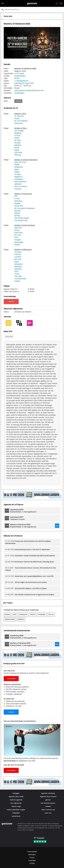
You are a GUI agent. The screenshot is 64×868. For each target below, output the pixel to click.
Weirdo (17, 245)
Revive (17, 148)
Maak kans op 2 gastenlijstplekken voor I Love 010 (29, 576)
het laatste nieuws (48, 803)
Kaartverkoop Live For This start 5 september (28, 550)
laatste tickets (10, 619)
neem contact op (48, 810)
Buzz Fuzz (18, 228)
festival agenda (16, 800)
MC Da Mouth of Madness (25, 208)
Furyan (17, 119)
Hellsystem (19, 264)
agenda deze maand (48, 797)
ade (15, 615)
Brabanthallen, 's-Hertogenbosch (23, 511)
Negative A (19, 177)
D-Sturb (17, 136)
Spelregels (32, 855)
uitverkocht (23, 615)
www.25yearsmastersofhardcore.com (29, 91)
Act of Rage (19, 131)
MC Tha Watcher (21, 121)
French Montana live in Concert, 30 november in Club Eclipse (31, 569)
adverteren (16, 816)
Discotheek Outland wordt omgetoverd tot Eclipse (30, 595)
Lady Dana (18, 233)
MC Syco (18, 235)
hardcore (18, 101)
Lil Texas (18, 174)
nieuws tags (16, 806)
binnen (17, 78)
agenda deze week (16, 797)
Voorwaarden (32, 852)
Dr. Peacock (19, 116)
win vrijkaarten (16, 803)
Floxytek (17, 204)
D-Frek (17, 199)
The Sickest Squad (22, 218)
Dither (17, 170)
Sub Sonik (18, 153)
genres (48, 800)
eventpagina (19, 93)
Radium (17, 213)
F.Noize (17, 172)
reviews (11, 712)
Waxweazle (19, 242)
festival (7, 615)
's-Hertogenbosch (21, 81)
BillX (16, 196)
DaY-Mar (18, 259)
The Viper (18, 276)
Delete (17, 138)
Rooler (17, 150)
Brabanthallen (20, 76)
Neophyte (18, 267)
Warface (18, 155)
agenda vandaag (48, 793)
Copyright (32, 860)
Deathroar (18, 201)
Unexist (17, 281)
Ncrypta (17, 143)
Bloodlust (18, 133)
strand (33, 615)
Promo (17, 274)
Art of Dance (19, 74)
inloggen (16, 793)
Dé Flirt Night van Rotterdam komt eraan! (26, 582)
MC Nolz (18, 140)
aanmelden (11, 679)
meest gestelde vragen (16, 810)
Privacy (32, 857)
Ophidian (18, 269)
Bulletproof (19, 167)
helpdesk (16, 813)
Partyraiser (19, 123)
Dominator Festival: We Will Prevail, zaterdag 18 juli (29, 562)
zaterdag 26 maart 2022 (24, 83)
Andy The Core (20, 162)
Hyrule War (19, 206)
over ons (48, 813)
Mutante (18, 211)
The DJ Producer (21, 187)
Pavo (16, 237)
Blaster (17, 165)
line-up (51, 615)
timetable (42, 615)
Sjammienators (20, 182)
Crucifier (18, 257)
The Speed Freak (21, 221)
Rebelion (18, 145)
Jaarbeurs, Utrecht (17, 518)
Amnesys (18, 252)
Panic (17, 271)
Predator (18, 240)
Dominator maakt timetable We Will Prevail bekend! (30, 556)
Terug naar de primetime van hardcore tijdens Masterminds (28, 542)
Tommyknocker (20, 279)
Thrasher (18, 189)
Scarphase (19, 179)
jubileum (21, 619)
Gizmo (17, 230)
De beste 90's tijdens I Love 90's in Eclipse (26, 588)
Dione (17, 262)
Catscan (18, 254)
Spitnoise (18, 184)
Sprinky (17, 216)
